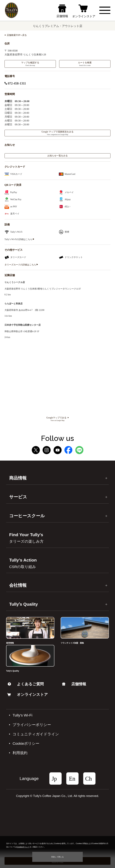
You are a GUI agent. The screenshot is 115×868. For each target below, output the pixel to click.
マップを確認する (30, 64)
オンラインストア (27, 694)
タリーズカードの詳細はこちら (21, 265)
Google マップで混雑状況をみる (57, 133)
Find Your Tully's (26, 538)
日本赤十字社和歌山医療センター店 (23, 325)
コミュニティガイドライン (36, 734)
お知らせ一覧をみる (58, 156)
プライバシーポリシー (32, 725)
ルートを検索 (85, 64)
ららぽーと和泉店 (14, 304)
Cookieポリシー (26, 743)
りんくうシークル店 (15, 282)
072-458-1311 (15, 83)
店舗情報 (74, 684)
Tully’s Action (23, 563)
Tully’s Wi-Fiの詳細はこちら (19, 239)
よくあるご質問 (26, 684)
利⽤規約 (20, 753)
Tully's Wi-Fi (22, 715)
